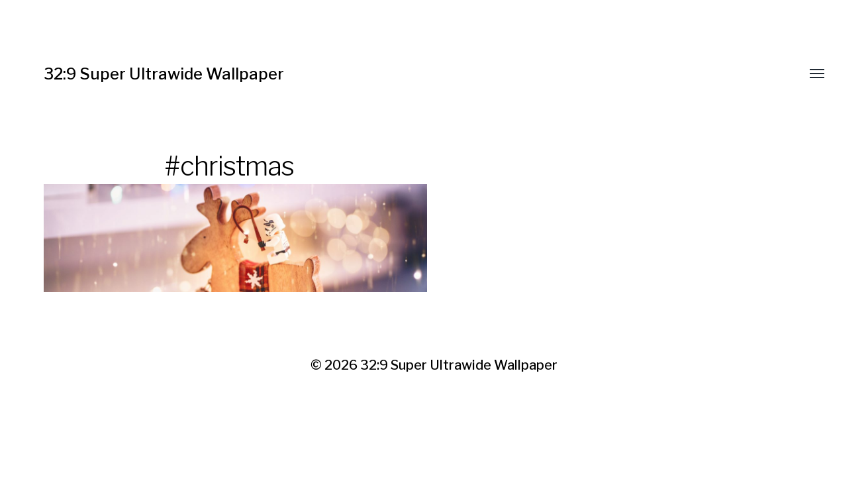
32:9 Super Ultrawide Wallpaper (164, 74)
